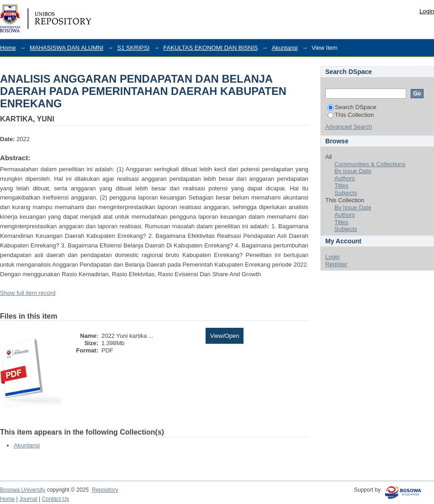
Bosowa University (23, 490)
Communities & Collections (370, 164)
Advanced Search (349, 127)
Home (8, 48)
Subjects (346, 193)
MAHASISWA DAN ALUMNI (66, 48)
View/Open (225, 336)
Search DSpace (352, 107)
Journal (28, 499)
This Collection (351, 115)
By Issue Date (353, 171)
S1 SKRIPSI (134, 48)
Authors (345, 178)
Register (336, 264)
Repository (105, 490)
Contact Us (56, 499)
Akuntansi (285, 48)
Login (427, 11)
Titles (341, 186)
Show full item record (28, 293)
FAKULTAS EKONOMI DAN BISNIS (211, 48)
